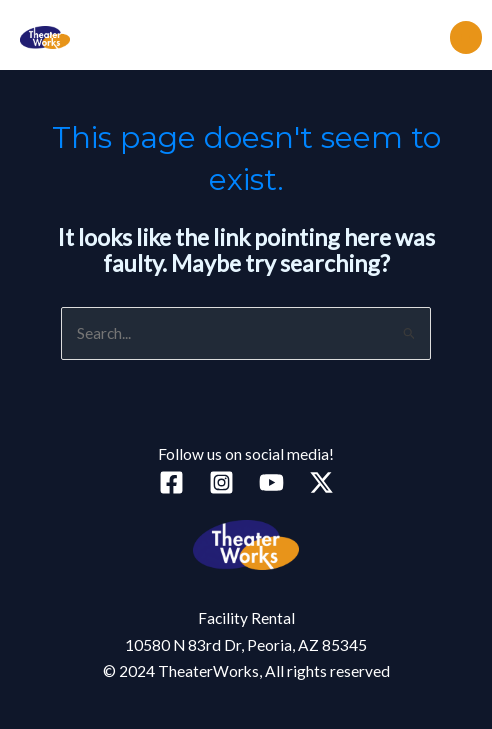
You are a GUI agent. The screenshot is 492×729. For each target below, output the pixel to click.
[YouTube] (271, 482)
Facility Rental (246, 618)
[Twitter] (321, 482)
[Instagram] (221, 482)
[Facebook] (171, 482)
